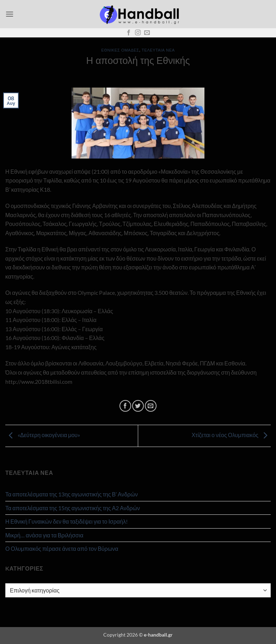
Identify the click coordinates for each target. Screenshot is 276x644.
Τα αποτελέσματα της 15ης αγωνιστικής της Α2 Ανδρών (73, 508)
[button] (10, 14)
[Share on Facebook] (125, 406)
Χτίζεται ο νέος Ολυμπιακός (231, 435)
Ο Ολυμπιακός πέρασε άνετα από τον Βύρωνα (62, 548)
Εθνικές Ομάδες (120, 50)
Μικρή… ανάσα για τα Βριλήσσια (44, 535)
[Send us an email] (147, 33)
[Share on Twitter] (138, 406)
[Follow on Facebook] (129, 33)
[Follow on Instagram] (138, 33)
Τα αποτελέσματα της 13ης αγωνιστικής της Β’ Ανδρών (72, 494)
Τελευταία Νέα (158, 50)
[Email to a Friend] (151, 406)
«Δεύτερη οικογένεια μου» (43, 435)
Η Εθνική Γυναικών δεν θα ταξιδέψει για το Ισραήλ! (66, 521)
